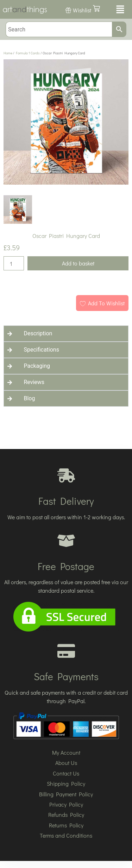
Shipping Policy (66, 783)
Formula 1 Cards (28, 53)
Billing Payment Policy (66, 794)
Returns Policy (66, 825)
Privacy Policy (66, 804)
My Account (66, 752)
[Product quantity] (14, 263)
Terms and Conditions (66, 835)
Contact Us (66, 773)
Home (8, 53)
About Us (66, 763)
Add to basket (78, 263)
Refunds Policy (66, 815)
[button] (120, 10)
